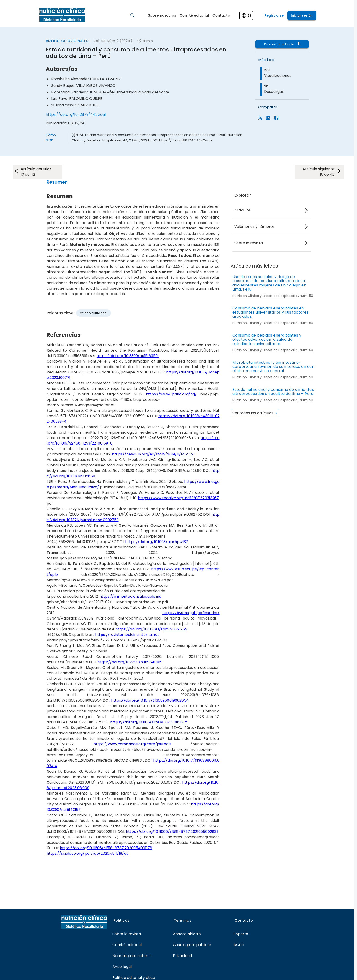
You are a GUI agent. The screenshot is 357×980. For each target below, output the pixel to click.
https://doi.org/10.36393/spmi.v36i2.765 (151, 629)
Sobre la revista (249, 243)
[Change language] (246, 15)
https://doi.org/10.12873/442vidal (76, 114)
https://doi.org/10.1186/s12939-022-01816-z (149, 722)
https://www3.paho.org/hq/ (171, 394)
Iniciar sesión (302, 15)
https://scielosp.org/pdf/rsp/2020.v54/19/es (87, 853)
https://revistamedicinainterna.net (127, 635)
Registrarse (274, 15)
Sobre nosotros (162, 15)
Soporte (241, 934)
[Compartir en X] (260, 118)
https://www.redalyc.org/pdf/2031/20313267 (178, 498)
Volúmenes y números (255, 227)
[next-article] (38, 172)
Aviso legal (122, 967)
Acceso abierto (187, 934)
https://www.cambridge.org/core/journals (132, 744)
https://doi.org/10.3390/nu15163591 (128, 356)
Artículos (242, 210)
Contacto (221, 15)
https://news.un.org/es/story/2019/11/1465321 (153, 454)
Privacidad (183, 956)
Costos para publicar (192, 945)
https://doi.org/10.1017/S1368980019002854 (150, 700)
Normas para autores (132, 956)
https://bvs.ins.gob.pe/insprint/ (191, 613)
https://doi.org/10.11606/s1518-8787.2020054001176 (106, 848)
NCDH (239, 945)
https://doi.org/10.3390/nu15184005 (129, 662)
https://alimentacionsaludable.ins (130, 596)
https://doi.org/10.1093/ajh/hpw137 (157, 542)
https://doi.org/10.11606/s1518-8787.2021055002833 (172, 832)
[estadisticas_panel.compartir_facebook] (276, 118)
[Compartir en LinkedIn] (268, 118)
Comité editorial (194, 15)
